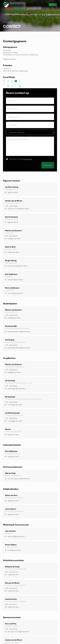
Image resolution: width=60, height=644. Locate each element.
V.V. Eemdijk (6, 22)
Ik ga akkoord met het (21, 159)
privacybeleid (27, 159)
